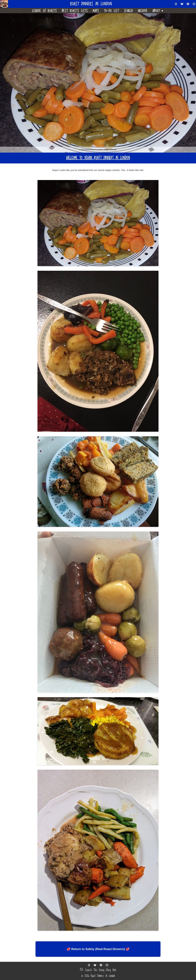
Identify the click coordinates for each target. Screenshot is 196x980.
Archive (143, 11)
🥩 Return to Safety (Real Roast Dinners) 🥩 (98, 949)
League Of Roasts (44, 11)
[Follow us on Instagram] (194, 4)
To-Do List (111, 11)
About (158, 10)
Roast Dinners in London (91, 4)
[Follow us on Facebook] (188, 4)
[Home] (5, 4)
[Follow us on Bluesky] (182, 4)
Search (128, 11)
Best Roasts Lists (75, 11)
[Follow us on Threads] (176, 4)
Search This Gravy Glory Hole (98, 970)
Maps (96, 11)
